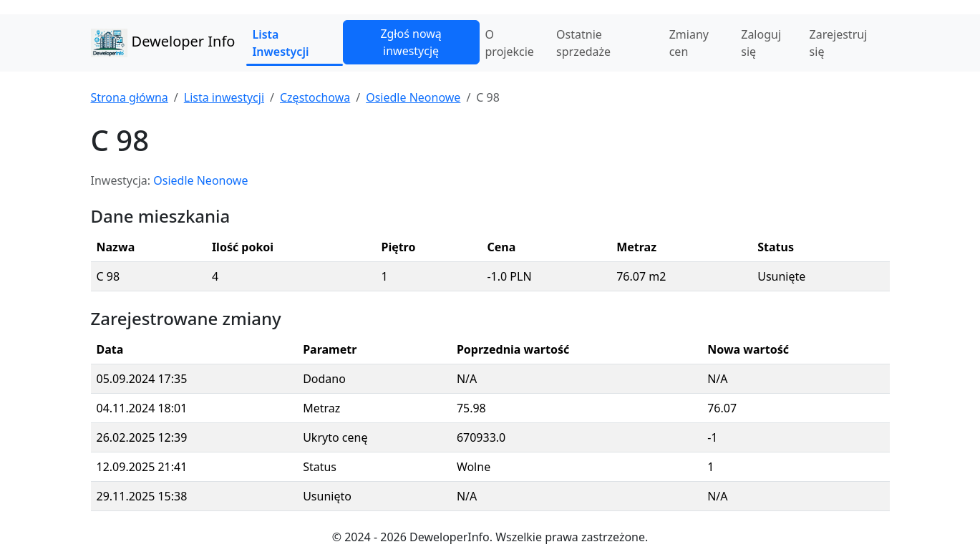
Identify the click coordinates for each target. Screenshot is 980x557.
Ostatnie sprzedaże (583, 43)
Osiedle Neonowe (413, 97)
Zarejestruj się (839, 43)
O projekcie (510, 43)
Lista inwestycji (224, 97)
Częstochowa (315, 97)
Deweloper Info (163, 43)
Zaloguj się (761, 43)
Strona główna (130, 97)
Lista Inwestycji (280, 43)
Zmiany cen (689, 43)
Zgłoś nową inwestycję (411, 42)
